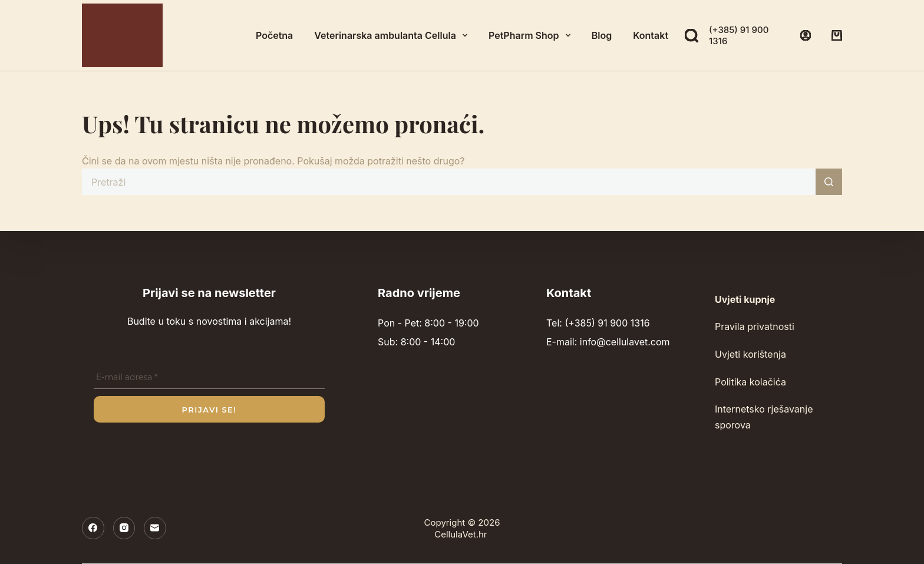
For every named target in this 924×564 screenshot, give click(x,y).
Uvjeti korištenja (750, 354)
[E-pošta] (155, 528)
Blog (602, 35)
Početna (274, 35)
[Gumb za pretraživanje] (829, 182)
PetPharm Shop (532, 35)
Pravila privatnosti (755, 326)
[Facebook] (93, 528)
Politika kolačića (750, 382)
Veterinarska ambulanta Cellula (393, 35)
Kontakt (651, 35)
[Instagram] (124, 528)
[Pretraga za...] (449, 182)
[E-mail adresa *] (209, 378)
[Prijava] (806, 35)
